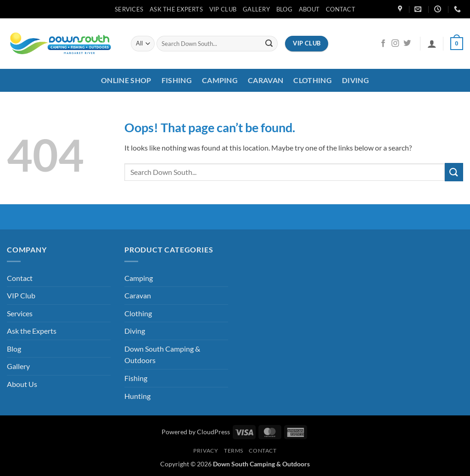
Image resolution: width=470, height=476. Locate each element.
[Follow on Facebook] (383, 44)
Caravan (266, 80)
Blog (284, 9)
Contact (341, 9)
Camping (220, 80)
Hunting (137, 396)
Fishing (177, 80)
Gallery (256, 9)
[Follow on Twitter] (407, 44)
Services (129, 9)
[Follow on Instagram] (395, 44)
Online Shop (126, 80)
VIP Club (223, 9)
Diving (355, 80)
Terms (234, 451)
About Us (22, 384)
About (309, 9)
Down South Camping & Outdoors (162, 355)
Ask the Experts (176, 9)
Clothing (313, 80)
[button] (432, 44)
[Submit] (269, 44)
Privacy (206, 451)
